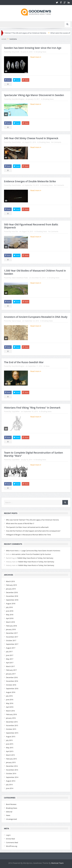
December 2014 (12, 766)
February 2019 (11, 585)
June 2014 (10, 788)
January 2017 (11, 674)
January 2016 (11, 718)
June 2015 (10, 744)
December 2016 (12, 677)
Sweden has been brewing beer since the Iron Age (33, 48)
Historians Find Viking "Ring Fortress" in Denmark (32, 408)
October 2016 (11, 685)
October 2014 (11, 773)
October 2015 (11, 729)
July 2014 (9, 785)
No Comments (56, 142)
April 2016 (10, 707)
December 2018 (12, 592)
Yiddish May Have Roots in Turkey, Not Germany (35, 558)
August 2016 (11, 692)
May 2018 (10, 615)
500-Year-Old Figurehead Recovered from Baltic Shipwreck (31, 226)
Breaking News (41, 52)
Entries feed (10, 839)
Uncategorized (11, 819)
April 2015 (10, 751)
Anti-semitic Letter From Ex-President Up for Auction (31, 554)
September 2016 (12, 688)
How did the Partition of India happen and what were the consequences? (33, 531)
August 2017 (11, 648)
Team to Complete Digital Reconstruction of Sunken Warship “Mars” (33, 454)
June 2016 (10, 700)
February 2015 (11, 759)
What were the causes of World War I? (20, 523)
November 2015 (12, 725)
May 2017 (10, 659)
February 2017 (11, 670)
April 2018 (10, 618)
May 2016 (10, 703)
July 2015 (9, 740)
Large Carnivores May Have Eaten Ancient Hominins (41, 551)
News (48, 366)
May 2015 (10, 748)
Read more (36, 57)
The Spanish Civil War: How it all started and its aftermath (27, 527)
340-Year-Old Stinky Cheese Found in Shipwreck (31, 138)
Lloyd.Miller (16, 411)
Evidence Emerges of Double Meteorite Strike (30, 181)
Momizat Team (57, 863)
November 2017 (12, 637)
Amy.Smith (15, 52)
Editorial (9, 812)
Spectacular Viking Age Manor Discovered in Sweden (34, 95)
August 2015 (11, 737)
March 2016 (10, 711)
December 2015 (12, 722)
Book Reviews (11, 804)
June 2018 (10, 611)
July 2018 (9, 607)
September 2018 (12, 600)
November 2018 (12, 596)
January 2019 (11, 589)
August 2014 (11, 781)
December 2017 (12, 633)
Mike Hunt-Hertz (12, 551)
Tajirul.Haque (16, 321)
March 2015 (10, 755)
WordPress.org (12, 846)
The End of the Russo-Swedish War (24, 362)
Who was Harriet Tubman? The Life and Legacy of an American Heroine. (33, 520)
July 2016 (9, 696)
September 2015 (12, 733)
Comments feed (12, 842)
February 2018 (11, 626)
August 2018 (11, 604)
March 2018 (10, 622)
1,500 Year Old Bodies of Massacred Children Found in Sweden (35, 272)
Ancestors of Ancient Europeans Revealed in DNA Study (36, 317)
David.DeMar (16, 142)
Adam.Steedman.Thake (20, 278)
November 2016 (12, 681)
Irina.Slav (15, 231)
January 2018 (11, 629)
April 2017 (10, 663)
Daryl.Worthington (18, 99)
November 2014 (12, 770)
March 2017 (10, 666)
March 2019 (10, 581)
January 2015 (11, 762)
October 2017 (11, 640)
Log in (8, 835)
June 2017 (10, 655)
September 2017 (12, 644)
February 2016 (11, 714)
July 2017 (9, 652)
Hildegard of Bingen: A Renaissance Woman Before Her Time (28, 535)
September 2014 (12, 777)
